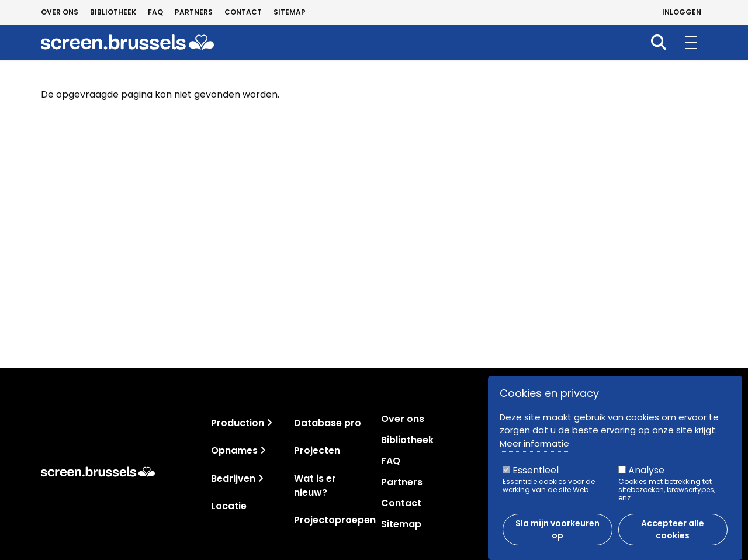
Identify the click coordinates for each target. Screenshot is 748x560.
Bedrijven (233, 478)
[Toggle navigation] (269, 423)
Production (238, 423)
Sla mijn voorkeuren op (557, 534)
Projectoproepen (335, 520)
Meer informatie (534, 447)
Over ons (60, 12)
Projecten (317, 450)
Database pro (328, 423)
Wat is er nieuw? (315, 485)
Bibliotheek (113, 12)
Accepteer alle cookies (673, 534)
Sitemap (290, 12)
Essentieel (536, 475)
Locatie (229, 506)
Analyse (646, 475)
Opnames (234, 450)
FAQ (155, 12)
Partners (194, 12)
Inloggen (682, 12)
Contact (243, 12)
